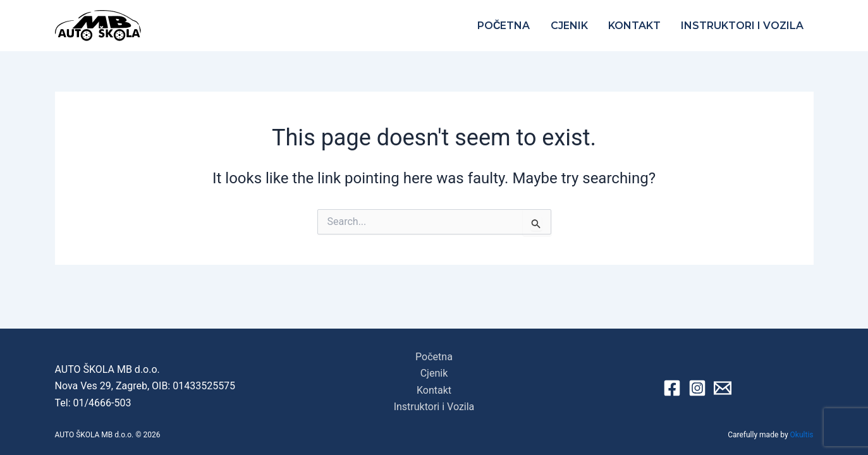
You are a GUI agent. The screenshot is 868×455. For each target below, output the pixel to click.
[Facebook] (672, 388)
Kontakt (634, 26)
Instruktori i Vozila (742, 26)
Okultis (802, 435)
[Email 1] (723, 388)
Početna (504, 26)
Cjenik (569, 26)
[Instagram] (697, 388)
